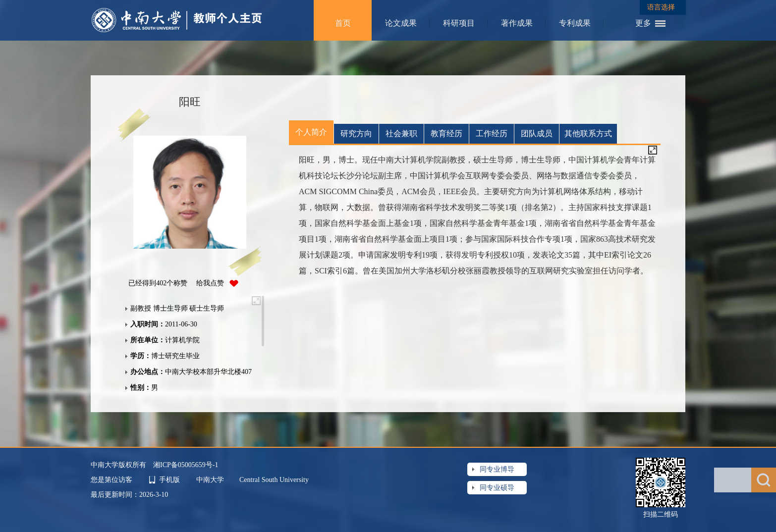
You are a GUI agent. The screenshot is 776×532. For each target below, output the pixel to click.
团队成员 (537, 133)
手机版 (169, 480)
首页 (343, 23)
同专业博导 (497, 469)
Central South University (274, 480)
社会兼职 (401, 133)
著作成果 (517, 23)
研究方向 (356, 133)
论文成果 (401, 23)
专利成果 (575, 23)
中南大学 (211, 480)
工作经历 (492, 133)
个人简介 (311, 132)
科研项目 (459, 23)
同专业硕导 (497, 488)
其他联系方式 (588, 133)
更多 (643, 23)
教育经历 (446, 133)
